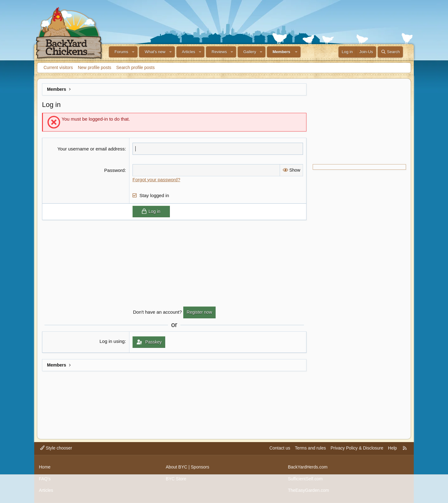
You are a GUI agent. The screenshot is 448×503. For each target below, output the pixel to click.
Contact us (280, 448)
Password (114, 170)
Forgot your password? (156, 180)
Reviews (219, 52)
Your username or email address (91, 149)
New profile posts (94, 67)
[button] (133, 52)
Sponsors (200, 467)
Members (281, 52)
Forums (121, 52)
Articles (189, 52)
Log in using (112, 341)
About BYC (177, 467)
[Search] (390, 52)
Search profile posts (136, 67)
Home (45, 467)
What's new (155, 52)
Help (392, 448)
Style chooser (56, 448)
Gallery (250, 52)
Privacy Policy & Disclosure (357, 448)
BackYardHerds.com (308, 467)
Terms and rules (310, 448)
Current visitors (58, 67)
